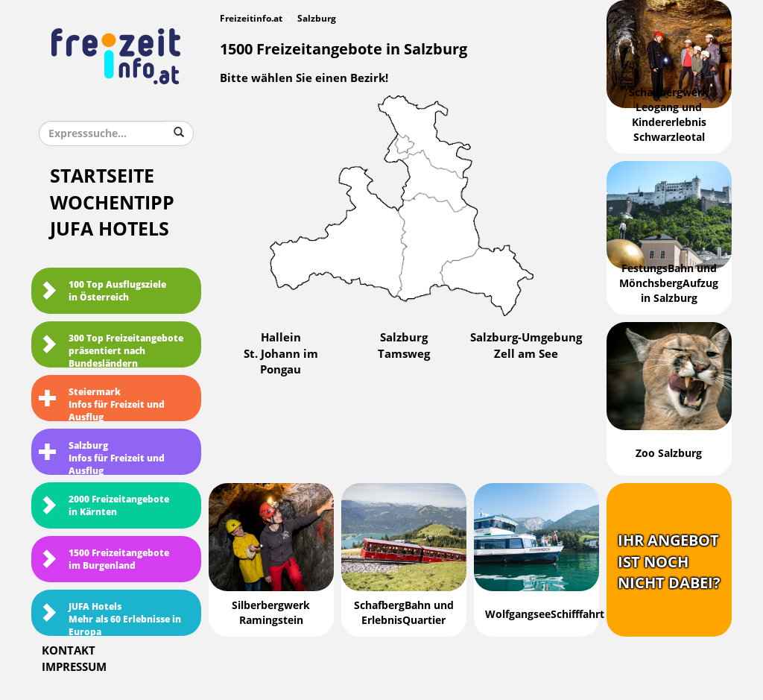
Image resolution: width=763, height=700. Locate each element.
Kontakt (69, 651)
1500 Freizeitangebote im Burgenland (104, 559)
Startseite (102, 176)
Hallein (281, 338)
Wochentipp (112, 203)
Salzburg (404, 338)
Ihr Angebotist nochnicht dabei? (669, 562)
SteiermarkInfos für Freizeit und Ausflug (102, 404)
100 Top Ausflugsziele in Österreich (102, 291)
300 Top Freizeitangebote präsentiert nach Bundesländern (111, 350)
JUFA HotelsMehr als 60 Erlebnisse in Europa (110, 619)
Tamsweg (404, 354)
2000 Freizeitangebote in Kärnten (104, 506)
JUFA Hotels (110, 229)
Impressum (74, 667)
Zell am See (526, 354)
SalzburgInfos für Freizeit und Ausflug (102, 458)
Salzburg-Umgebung (526, 338)
